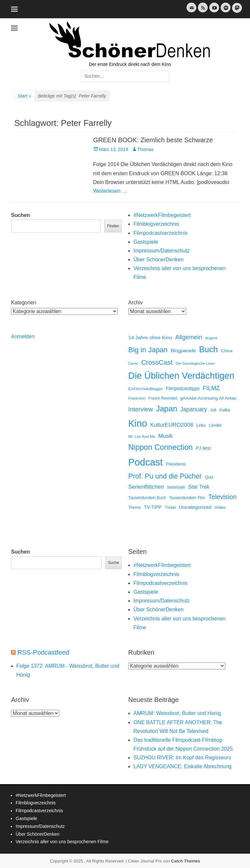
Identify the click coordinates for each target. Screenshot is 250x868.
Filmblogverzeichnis (156, 224)
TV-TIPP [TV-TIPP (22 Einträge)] (153, 507)
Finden (113, 226)
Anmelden (23, 336)
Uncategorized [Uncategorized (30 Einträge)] (195, 507)
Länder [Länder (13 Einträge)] (215, 425)
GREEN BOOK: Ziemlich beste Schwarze (153, 140)
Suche (113, 563)
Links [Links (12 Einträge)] (201, 425)
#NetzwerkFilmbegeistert (162, 215)
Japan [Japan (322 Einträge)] (167, 409)
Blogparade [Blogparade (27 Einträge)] (183, 350)
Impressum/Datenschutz (162, 251)
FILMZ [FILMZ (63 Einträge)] (211, 388)
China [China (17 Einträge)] (227, 351)
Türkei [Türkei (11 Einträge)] (170, 508)
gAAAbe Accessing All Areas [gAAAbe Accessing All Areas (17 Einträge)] (208, 398)
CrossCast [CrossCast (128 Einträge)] (157, 362)
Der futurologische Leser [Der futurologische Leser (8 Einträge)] (195, 363)
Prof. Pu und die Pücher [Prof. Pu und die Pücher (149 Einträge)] (165, 476)
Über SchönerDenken (159, 259)
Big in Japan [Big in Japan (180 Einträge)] (148, 350)
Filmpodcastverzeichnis (160, 233)
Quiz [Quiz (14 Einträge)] (209, 477)
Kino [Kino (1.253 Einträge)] (138, 423)
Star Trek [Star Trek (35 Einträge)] (199, 487)
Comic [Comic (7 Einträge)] (133, 363)
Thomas (146, 149)
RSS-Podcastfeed (43, 652)
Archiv (135, 303)
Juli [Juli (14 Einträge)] (213, 410)
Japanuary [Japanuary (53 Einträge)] (194, 409)
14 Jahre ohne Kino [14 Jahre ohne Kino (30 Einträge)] (150, 337)
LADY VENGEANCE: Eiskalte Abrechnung (182, 766)
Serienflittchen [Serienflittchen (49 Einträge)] (146, 487)
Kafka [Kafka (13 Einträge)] (225, 410)
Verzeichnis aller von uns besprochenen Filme (62, 842)
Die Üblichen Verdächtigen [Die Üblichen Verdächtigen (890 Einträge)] (181, 376)
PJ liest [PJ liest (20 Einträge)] (203, 448)
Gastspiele (146, 242)
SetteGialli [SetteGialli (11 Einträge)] (176, 487)
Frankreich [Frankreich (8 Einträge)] (137, 398)
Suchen (21, 215)
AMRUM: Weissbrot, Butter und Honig (177, 713)
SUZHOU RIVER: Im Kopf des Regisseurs (182, 758)
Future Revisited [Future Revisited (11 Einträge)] (163, 398)
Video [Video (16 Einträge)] (220, 507)
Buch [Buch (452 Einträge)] (209, 349)
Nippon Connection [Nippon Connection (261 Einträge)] (160, 447)
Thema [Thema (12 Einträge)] (135, 508)
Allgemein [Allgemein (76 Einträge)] (189, 337)
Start (24, 96)
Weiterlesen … (110, 191)
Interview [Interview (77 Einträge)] (140, 409)
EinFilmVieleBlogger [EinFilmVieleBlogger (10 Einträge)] (146, 389)
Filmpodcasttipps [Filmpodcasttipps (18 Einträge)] (183, 388)
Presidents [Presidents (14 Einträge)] (176, 464)
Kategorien (24, 303)
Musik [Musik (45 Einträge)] (165, 436)
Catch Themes (186, 861)
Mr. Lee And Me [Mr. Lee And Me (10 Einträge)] (142, 436)
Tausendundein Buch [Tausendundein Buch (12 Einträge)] (147, 498)
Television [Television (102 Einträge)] (222, 497)
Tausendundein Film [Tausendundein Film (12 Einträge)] (187, 498)
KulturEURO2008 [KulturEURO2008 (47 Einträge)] (172, 425)
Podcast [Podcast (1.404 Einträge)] (146, 462)
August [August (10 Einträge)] (211, 338)
